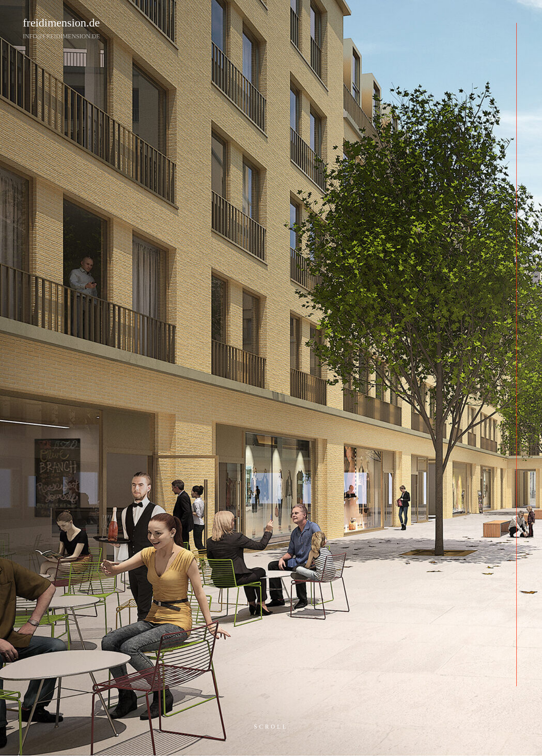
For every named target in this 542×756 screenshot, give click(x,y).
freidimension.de (61, 23)
